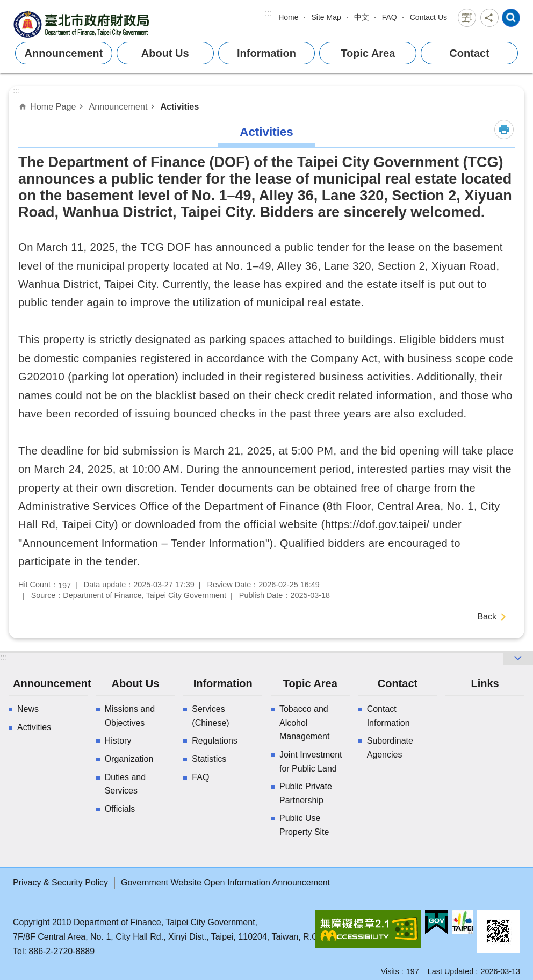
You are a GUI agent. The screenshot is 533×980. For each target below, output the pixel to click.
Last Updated (451, 971)
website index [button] (511, 18)
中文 (362, 17)
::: (268, 13)
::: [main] (16, 91)
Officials (120, 809)
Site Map (326, 17)
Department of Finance (83, 24)
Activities (179, 106)
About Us (165, 53)
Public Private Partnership (306, 793)
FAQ (390, 17)
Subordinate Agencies (390, 748)
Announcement (64, 53)
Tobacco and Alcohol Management (304, 723)
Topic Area (368, 53)
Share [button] (489, 18)
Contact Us (428, 17)
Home (288, 17)
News (28, 709)
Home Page (53, 106)
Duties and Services (125, 784)
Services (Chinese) (210, 716)
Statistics (209, 759)
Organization (129, 759)
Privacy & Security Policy (60, 882)
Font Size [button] (467, 18)
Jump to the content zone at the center (6, 6)
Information (266, 53)
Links (485, 683)
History (118, 741)
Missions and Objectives (130, 716)
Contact (469, 53)
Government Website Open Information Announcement (225, 882)
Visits (390, 971)
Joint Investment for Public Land (311, 762)
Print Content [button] (504, 129)
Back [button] (487, 617)
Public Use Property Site (304, 825)
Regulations (215, 741)
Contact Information (388, 716)
